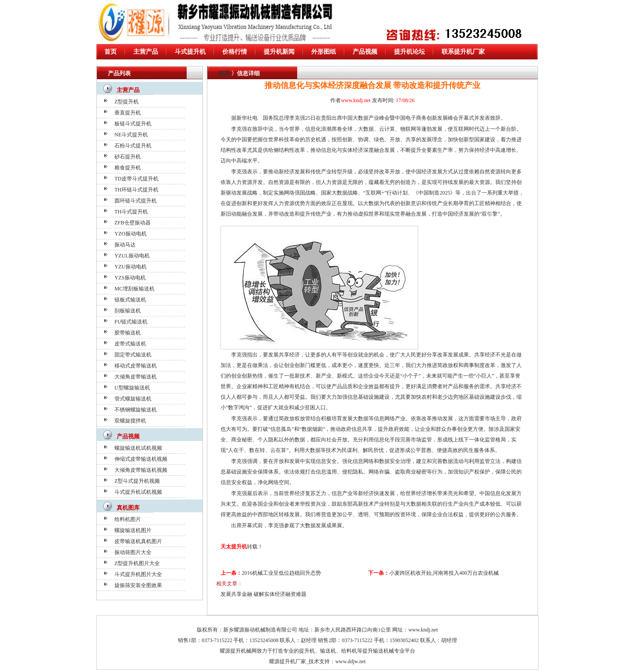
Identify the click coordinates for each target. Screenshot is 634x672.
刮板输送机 (128, 311)
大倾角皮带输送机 (136, 377)
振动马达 (125, 245)
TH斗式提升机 (131, 212)
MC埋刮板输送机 (135, 289)
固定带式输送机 (133, 355)
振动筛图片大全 (133, 552)
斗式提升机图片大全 (138, 574)
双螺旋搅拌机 (130, 421)
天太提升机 (234, 547)
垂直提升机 (128, 113)
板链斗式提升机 (133, 124)
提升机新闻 (279, 52)
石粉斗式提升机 (133, 146)
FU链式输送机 (131, 322)
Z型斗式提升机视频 (137, 481)
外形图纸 (324, 52)
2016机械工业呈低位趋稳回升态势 (281, 573)
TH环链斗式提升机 (136, 190)
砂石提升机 (128, 157)
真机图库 (128, 508)
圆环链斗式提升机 (136, 201)
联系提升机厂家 (463, 52)
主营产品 (146, 52)
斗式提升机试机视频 (138, 492)
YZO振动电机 (131, 234)
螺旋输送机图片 (133, 530)
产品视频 (365, 52)
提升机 (307, 651)
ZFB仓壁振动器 (133, 223)
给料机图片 (128, 519)
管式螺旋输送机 (133, 399)
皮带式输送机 (130, 344)
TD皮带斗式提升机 (136, 179)
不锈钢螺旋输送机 (136, 410)
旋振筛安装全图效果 (138, 585)
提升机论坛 (409, 52)
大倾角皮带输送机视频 (141, 470)
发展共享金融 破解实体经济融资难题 (264, 594)
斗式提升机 (190, 52)
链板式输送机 (130, 300)
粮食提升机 (128, 168)
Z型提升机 (127, 102)
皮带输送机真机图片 (138, 541)
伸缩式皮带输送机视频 (141, 459)
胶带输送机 (128, 333)
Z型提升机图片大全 (137, 563)
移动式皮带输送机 (136, 366)
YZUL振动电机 (132, 256)
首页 (111, 52)
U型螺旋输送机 (132, 388)
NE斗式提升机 (131, 135)
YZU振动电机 (131, 267)
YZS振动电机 (130, 278)
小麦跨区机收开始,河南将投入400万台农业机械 (444, 573)
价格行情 (235, 52)
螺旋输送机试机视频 (138, 448)
